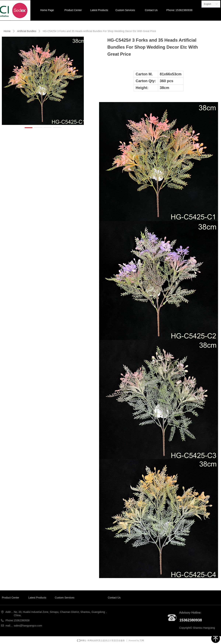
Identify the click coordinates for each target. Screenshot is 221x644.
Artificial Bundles (27, 31)
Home (7, 31)
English (207, 4)
